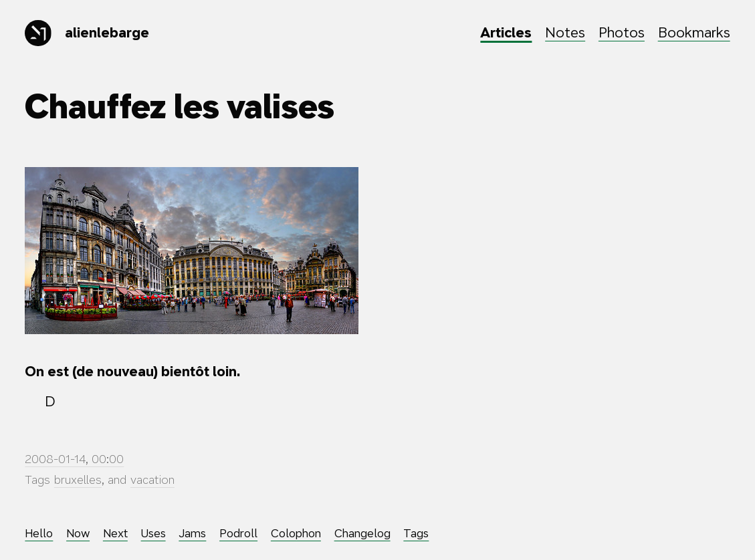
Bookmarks (694, 32)
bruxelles (78, 480)
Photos (622, 32)
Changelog (362, 533)
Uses (153, 533)
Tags (416, 533)
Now (78, 533)
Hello (39, 533)
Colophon (296, 533)
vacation (152, 480)
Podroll (238, 533)
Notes (565, 32)
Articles (506, 32)
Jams (192, 533)
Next (115, 533)
